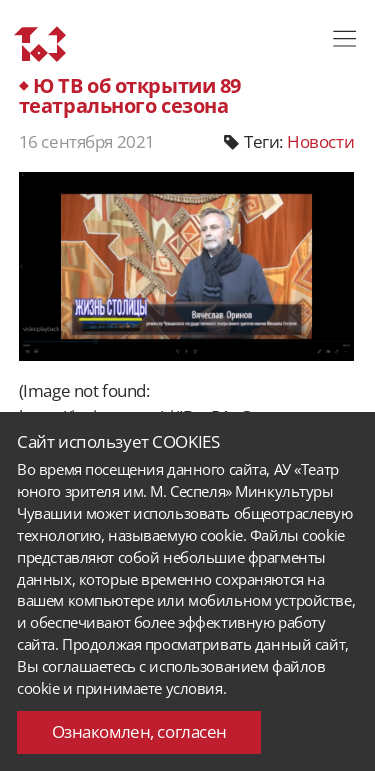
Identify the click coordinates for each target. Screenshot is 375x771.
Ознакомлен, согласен (139, 731)
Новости (320, 141)
